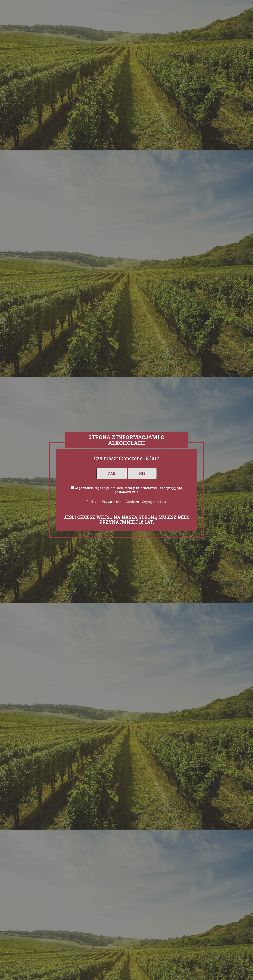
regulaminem (113, 488)
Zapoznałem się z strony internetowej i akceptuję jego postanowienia (128, 490)
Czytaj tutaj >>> (154, 502)
